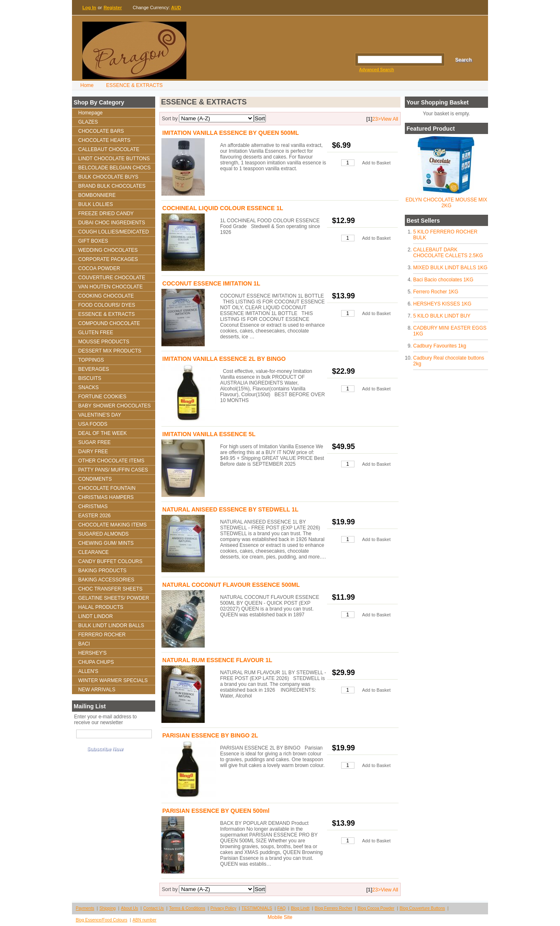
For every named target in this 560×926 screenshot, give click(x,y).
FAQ (282, 908)
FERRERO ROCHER (102, 635)
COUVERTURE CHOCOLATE (112, 278)
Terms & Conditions (187, 908)
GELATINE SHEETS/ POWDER (114, 598)
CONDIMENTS (95, 479)
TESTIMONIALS (257, 908)
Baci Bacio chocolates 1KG (443, 280)
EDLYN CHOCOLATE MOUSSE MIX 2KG (446, 203)
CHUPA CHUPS (96, 662)
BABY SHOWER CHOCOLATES (114, 406)
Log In (89, 7)
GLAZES (88, 122)
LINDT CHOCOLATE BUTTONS (114, 159)
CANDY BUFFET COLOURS (110, 561)
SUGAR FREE (94, 442)
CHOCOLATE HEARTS (104, 140)
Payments (85, 908)
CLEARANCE (93, 552)
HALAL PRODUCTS (101, 607)
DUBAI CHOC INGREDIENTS (112, 223)
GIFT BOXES (93, 241)
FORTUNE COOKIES (102, 397)
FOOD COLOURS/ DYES (107, 305)
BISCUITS (90, 378)
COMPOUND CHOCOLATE (109, 323)
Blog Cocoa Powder (376, 908)
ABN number (145, 920)
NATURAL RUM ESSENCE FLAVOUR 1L (217, 660)
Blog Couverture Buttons (422, 908)
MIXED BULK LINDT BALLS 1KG (450, 268)
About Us (130, 908)
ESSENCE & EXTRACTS (134, 85)
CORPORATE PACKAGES (108, 259)
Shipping (108, 908)
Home (87, 85)
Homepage (90, 113)
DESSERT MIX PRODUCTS (110, 351)
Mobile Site (280, 917)
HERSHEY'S (92, 653)
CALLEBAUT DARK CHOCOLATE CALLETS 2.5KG (448, 253)
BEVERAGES (94, 369)
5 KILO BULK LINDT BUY (442, 316)
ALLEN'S (88, 671)
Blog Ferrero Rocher (333, 908)
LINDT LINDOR (95, 616)
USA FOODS (93, 424)
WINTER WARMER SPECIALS (113, 680)
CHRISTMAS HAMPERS (106, 497)
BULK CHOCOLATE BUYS (108, 177)
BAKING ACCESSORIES (106, 580)
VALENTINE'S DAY (100, 415)
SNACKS (88, 387)
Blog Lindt (300, 908)
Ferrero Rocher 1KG (436, 292)
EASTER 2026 (94, 516)
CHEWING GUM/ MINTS (106, 543)
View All (389, 119)
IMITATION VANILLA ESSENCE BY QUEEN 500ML (230, 133)
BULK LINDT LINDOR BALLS (111, 626)
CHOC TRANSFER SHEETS (110, 589)
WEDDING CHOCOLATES (108, 250)
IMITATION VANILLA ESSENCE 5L (209, 434)
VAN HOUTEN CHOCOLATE (110, 287)
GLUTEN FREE (96, 333)
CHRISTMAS (93, 506)
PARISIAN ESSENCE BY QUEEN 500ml (216, 811)
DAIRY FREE (93, 452)
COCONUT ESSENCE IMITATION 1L (211, 283)
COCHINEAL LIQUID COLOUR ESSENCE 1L (223, 208)
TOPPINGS (91, 360)
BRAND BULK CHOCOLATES (112, 186)
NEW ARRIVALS (97, 690)
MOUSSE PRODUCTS (104, 342)
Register (113, 7)
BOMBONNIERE (97, 195)
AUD (176, 7)
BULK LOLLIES (95, 204)
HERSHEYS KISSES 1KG (442, 304)
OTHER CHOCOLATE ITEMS (111, 461)
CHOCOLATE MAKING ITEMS (112, 525)
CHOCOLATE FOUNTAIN (107, 488)
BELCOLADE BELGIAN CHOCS (114, 168)
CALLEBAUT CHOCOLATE (109, 149)
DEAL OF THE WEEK (103, 433)
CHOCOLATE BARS (101, 131)
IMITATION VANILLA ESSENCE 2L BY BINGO (224, 359)
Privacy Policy (223, 908)
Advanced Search (377, 70)
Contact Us (153, 908)
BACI (84, 644)
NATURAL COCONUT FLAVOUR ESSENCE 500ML (231, 585)
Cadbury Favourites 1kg (440, 346)
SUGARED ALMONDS (103, 534)
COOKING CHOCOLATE (106, 296)
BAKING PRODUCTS (102, 571)
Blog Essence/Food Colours (102, 920)
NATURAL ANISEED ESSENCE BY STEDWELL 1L (230, 509)
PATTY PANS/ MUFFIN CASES (113, 470)
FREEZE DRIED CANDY (106, 214)
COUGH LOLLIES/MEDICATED (114, 232)
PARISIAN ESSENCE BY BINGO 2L (210, 735)
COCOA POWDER (99, 268)
